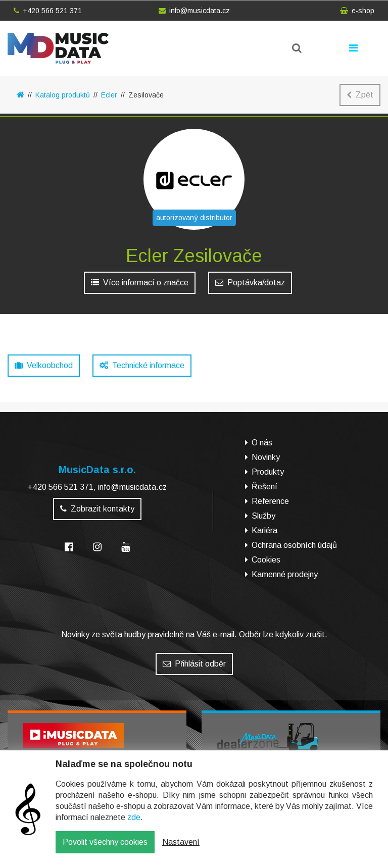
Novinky (266, 457)
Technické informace (142, 365)
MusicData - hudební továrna (58, 48)
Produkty (268, 472)
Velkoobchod (44, 365)
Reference (270, 501)
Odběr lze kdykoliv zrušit (282, 634)
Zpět (360, 95)
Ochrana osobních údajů (294, 545)
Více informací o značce (140, 283)
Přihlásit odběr (194, 664)
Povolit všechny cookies (105, 849)
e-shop (357, 11)
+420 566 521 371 (48, 11)
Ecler (109, 95)
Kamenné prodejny (285, 574)
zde (134, 824)
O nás (262, 443)
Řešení (264, 487)
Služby (263, 516)
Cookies (266, 560)
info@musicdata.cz (194, 11)
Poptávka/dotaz (250, 283)
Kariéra (264, 530)
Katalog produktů (63, 95)
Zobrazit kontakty (97, 509)
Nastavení (181, 849)
